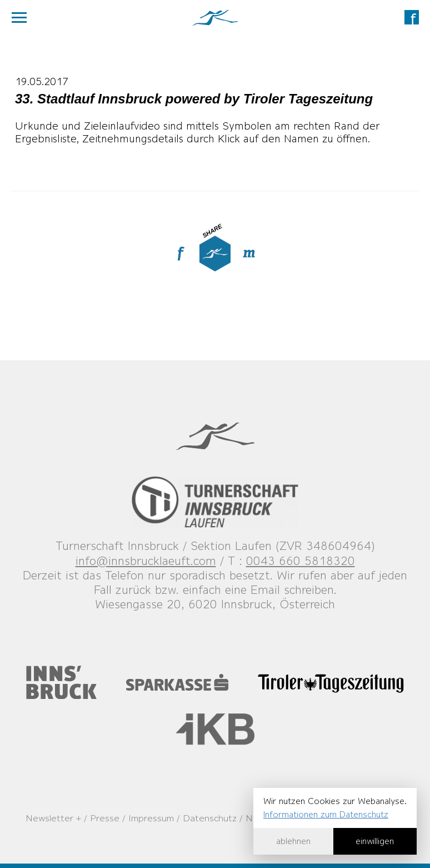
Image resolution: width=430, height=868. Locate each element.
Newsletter (49, 818)
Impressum (151, 818)
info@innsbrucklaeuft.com (146, 561)
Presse (105, 818)
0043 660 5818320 (301, 561)
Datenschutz (210, 818)
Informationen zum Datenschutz (326, 814)
